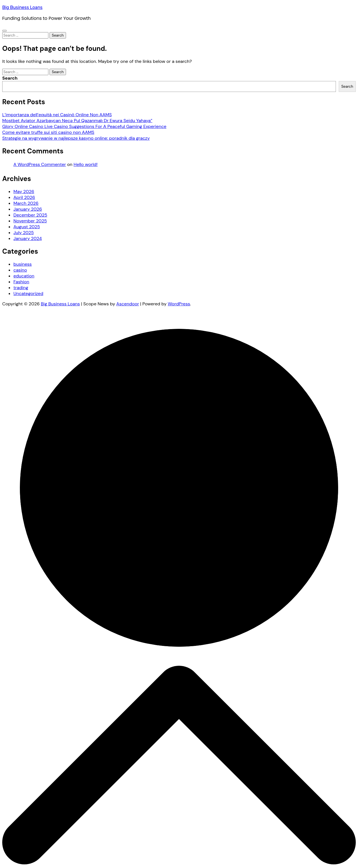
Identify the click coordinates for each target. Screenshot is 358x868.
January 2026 (28, 209)
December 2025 (30, 215)
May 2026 (24, 192)
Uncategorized (28, 293)
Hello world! (86, 164)
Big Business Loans (22, 7)
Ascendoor (128, 304)
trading (21, 288)
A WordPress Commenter (40, 164)
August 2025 (27, 227)
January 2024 (28, 238)
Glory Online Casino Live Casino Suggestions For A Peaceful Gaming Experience (84, 126)
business (23, 264)
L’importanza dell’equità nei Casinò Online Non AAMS (57, 115)
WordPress (179, 304)
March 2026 (26, 203)
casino (20, 270)
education (24, 276)
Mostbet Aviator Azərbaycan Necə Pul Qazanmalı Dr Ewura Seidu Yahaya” (77, 121)
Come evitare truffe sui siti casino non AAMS (48, 132)
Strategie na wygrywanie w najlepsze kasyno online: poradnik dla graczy (76, 138)
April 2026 (24, 197)
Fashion (21, 282)
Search (10, 78)
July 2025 (24, 233)
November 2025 (30, 221)
